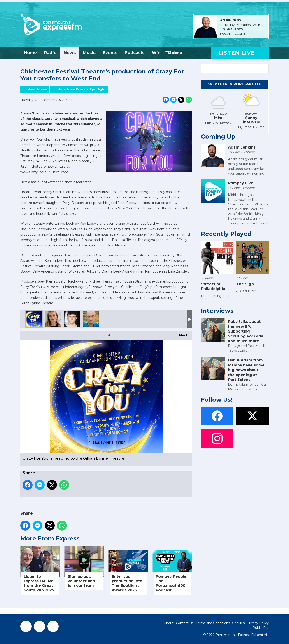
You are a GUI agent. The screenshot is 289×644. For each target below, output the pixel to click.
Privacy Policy (258, 623)
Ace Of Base (246, 291)
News (70, 53)
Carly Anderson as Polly (53, 319)
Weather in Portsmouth (235, 84)
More (173, 53)
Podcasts (135, 53)
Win (156, 53)
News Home (37, 89)
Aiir (266, 635)
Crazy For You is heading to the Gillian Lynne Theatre (34, 319)
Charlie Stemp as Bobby (72, 319)
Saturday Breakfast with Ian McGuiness (240, 27)
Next (181, 334)
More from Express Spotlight (82, 89)
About (169, 623)
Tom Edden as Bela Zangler (91, 319)
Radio (50, 53)
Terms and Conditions (213, 623)
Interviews (217, 311)
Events (110, 53)
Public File (261, 628)
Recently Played (226, 234)
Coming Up (218, 137)
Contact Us (185, 623)
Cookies (238, 623)
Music (89, 53)
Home (30, 53)
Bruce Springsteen (216, 296)
